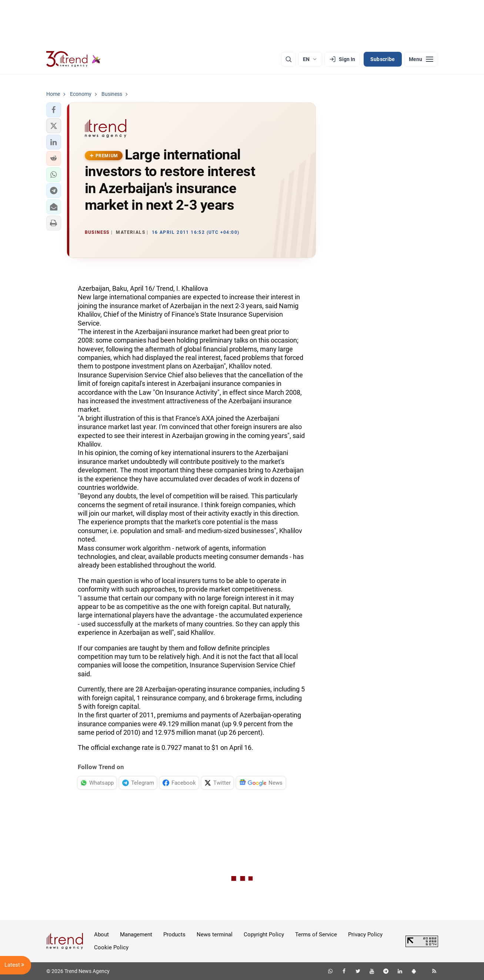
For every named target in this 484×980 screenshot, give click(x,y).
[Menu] (421, 59)
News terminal (215, 934)
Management (136, 934)
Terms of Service (316, 934)
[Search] (288, 59)
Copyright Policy (264, 934)
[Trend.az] (74, 59)
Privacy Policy (365, 934)
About (101, 934)
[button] (54, 110)
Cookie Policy (111, 947)
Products (174, 934)
